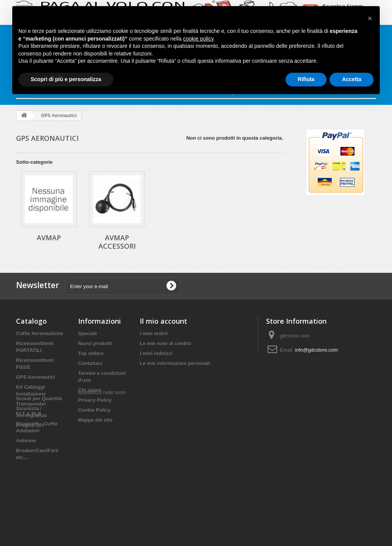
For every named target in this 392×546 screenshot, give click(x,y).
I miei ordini (154, 333)
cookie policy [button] (198, 39)
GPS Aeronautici (36, 377)
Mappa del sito (95, 420)
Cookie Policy (94, 410)
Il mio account (163, 321)
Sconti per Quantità (39, 471)
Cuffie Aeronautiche (40, 333)
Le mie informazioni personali (175, 363)
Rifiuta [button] (306, 79)
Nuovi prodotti (95, 343)
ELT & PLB (29, 414)
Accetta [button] (352, 79)
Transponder (31, 404)
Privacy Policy (95, 400)
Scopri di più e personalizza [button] (66, 79)
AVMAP (49, 238)
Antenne (26, 441)
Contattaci (90, 363)
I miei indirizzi (156, 353)
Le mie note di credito (165, 343)
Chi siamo (90, 390)
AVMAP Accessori (117, 242)
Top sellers (91, 353)
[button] (370, 18)
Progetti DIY (30, 498)
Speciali (87, 333)
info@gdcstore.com (316, 350)
